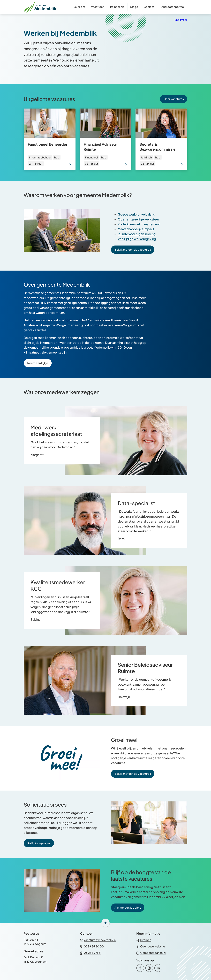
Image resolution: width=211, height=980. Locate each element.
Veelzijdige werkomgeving (137, 239)
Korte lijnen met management (139, 224)
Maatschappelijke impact (136, 229)
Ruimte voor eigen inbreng (137, 234)
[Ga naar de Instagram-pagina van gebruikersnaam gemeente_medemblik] (149, 968)
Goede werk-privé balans (136, 214)
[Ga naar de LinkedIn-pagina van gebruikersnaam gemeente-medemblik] (158, 968)
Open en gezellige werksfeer (138, 219)
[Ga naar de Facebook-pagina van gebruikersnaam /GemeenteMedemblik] (140, 968)
